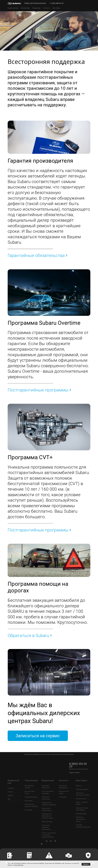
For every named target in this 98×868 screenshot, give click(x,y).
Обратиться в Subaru (28, 636)
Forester (10, 792)
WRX (9, 799)
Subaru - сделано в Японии (82, 803)
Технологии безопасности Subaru (83, 794)
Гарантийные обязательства (36, 255)
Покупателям (25, 8)
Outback (10, 795)
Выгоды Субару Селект (30, 792)
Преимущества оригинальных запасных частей (47, 816)
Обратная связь (47, 822)
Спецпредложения (31, 797)
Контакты (47, 8)
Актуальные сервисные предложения (46, 827)
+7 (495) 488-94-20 (57, 3)
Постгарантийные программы (38, 390)
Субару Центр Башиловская (35, 3)
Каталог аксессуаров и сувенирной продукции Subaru (49, 835)
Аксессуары (29, 801)
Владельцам (36, 8)
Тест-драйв (28, 810)
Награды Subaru (81, 814)
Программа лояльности (46, 787)
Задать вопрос (75, 773)
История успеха (81, 799)
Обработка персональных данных (81, 819)
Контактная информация (63, 787)
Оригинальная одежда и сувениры (31, 805)
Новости (79, 786)
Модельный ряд (13, 8)
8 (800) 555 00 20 (78, 765)
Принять (86, 864)
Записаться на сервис (38, 736)
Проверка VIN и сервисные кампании (49, 804)
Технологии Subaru (82, 789)
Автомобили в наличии (29, 787)
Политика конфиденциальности (83, 826)
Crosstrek (11, 788)
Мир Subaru (56, 8)
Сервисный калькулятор (46, 798)
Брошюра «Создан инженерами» (82, 809)
